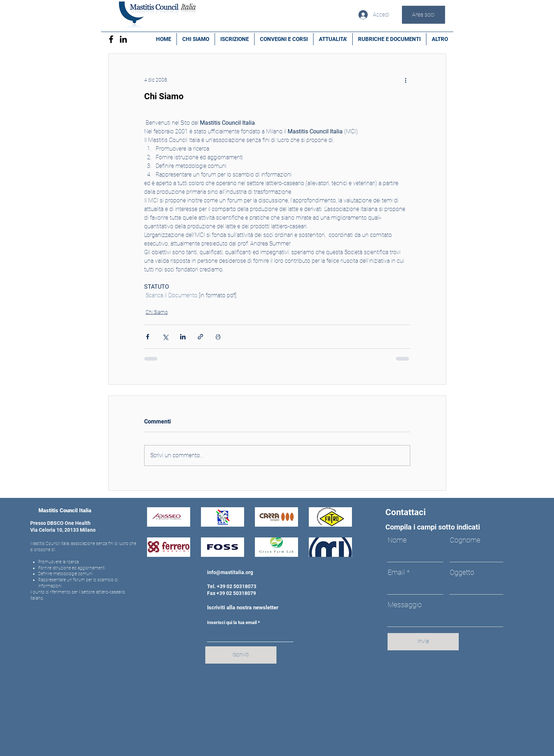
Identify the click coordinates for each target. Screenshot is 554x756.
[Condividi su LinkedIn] (183, 337)
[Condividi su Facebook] (148, 337)
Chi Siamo (157, 312)
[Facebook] (111, 39)
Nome (397, 540)
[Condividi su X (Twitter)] (165, 337)
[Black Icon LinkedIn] (123, 39)
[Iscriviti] (241, 655)
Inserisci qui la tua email (232, 622)
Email (396, 572)
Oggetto (462, 572)
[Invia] (423, 642)
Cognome (465, 540)
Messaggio (405, 605)
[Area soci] (423, 15)
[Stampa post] (218, 337)
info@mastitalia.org (230, 572)
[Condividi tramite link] (200, 337)
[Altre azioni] (406, 80)
